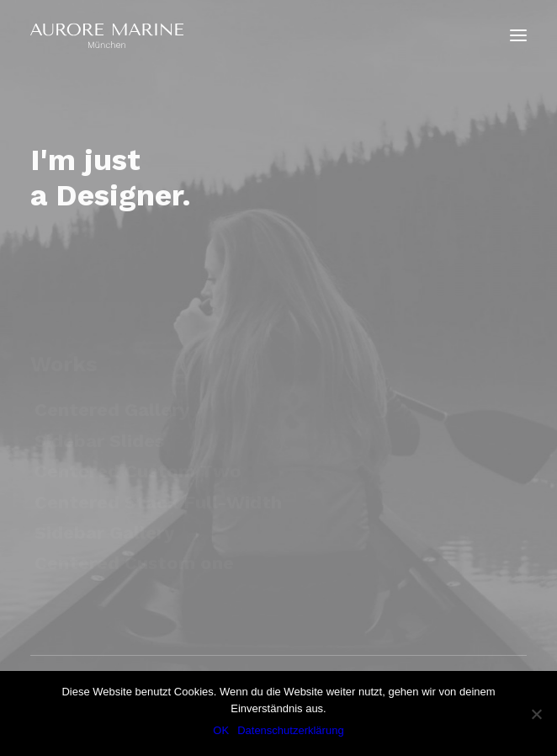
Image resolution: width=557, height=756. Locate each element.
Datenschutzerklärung (290, 730)
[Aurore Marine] (107, 35)
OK (221, 730)
